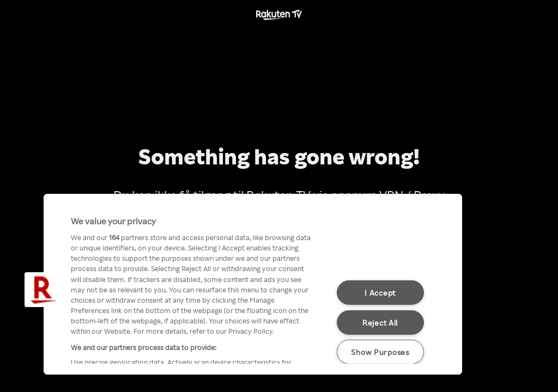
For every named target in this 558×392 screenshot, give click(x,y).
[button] (42, 290)
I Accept (380, 292)
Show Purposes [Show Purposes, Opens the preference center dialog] (380, 352)
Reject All (380, 322)
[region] (253, 284)
